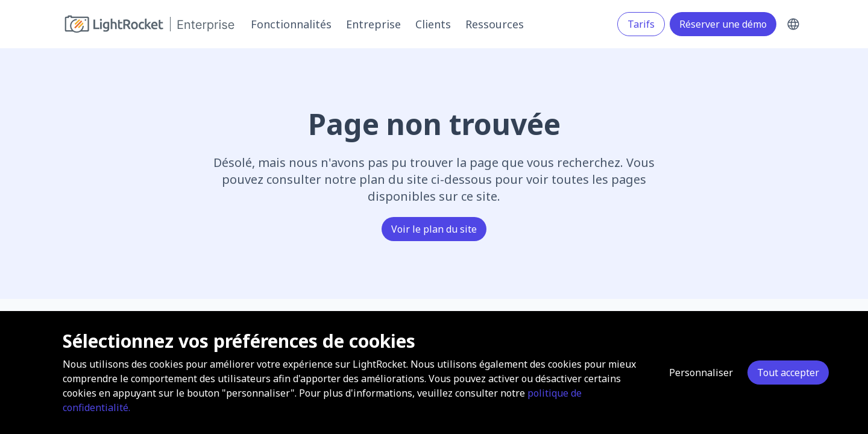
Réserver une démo (723, 24)
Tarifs (641, 24)
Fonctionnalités (291, 24)
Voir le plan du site (434, 229)
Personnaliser (701, 373)
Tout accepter (788, 373)
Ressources (495, 24)
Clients (433, 24)
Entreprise (373, 24)
